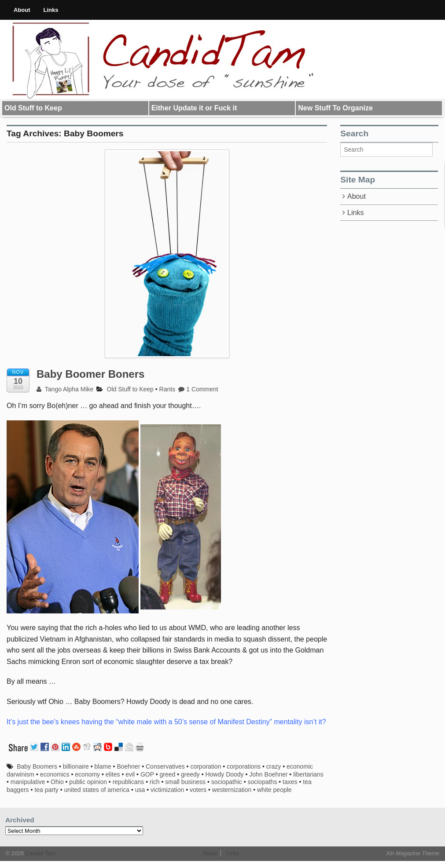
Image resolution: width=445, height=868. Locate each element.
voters (198, 790)
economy (87, 774)
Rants (167, 389)
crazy (274, 766)
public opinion (88, 782)
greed (167, 774)
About (22, 10)
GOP (147, 774)
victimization (167, 790)
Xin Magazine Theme (413, 853)
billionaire (76, 766)
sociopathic (227, 782)
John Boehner (268, 774)
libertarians (308, 774)
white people (274, 790)
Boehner (128, 766)
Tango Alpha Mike (65, 389)
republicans (129, 782)
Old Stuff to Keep (33, 108)
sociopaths (262, 782)
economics (55, 774)
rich (155, 782)
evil (130, 774)
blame (103, 766)
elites (113, 774)
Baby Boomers (37, 766)
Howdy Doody (224, 774)
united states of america (97, 790)
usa (140, 790)
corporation (206, 766)
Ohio (57, 782)
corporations (244, 766)
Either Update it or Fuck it (194, 108)
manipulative (28, 782)
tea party (46, 790)
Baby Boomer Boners (90, 374)
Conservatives (165, 766)
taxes (290, 782)
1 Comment (198, 389)
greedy (190, 774)
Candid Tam (40, 853)
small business (185, 782)
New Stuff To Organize (335, 108)
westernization (232, 790)
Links (51, 10)
